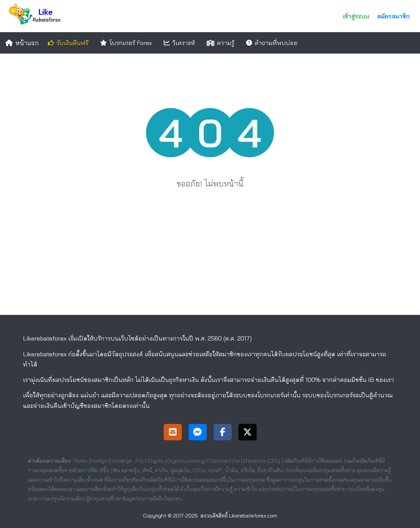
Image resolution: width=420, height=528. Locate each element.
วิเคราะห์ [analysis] (179, 43)
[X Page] (248, 433)
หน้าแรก (22, 43)
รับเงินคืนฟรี (68, 43)
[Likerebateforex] (36, 16)
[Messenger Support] (198, 433)
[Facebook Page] (223, 433)
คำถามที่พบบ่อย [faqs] (272, 43)
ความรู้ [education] (220, 43)
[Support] (173, 433)
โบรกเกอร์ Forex (126, 43)
